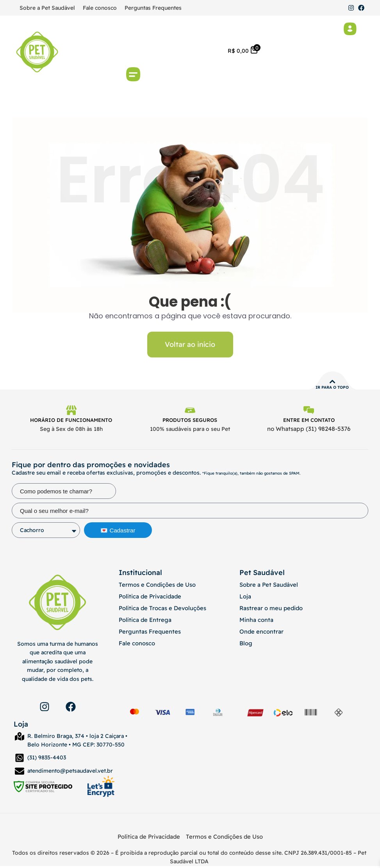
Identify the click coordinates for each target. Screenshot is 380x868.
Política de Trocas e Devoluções (160, 610)
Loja (245, 598)
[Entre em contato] (309, 412)
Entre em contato (309, 422)
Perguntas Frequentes (153, 8)
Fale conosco (100, 8)
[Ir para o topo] (332, 383)
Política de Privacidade (148, 598)
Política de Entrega (143, 622)
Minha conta (255, 622)
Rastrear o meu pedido (269, 610)
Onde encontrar (260, 634)
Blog (246, 645)
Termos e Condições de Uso (155, 587)
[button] (133, 75)
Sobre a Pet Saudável (47, 8)
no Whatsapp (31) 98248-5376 (309, 431)
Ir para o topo (332, 388)
